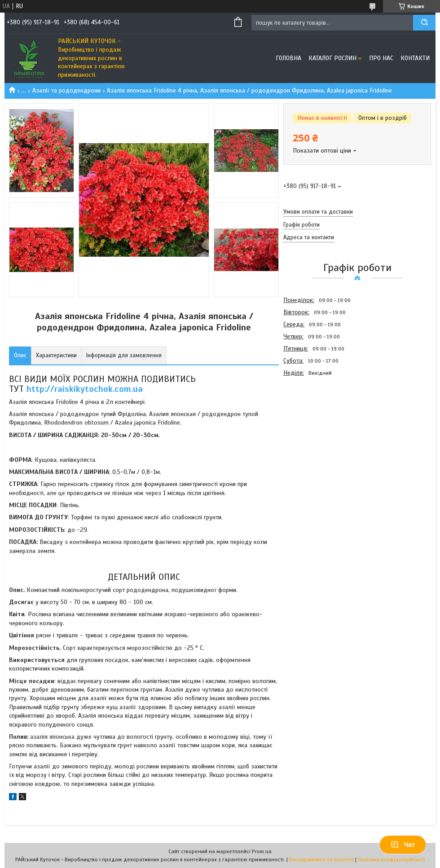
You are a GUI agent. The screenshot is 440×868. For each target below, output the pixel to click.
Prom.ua (262, 851)
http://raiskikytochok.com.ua (85, 389)
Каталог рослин (332, 58)
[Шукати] (424, 23)
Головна (288, 58)
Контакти (415, 58)
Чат (403, 845)
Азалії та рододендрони (66, 90)
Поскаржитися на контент (321, 859)
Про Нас (381, 58)
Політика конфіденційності (392, 859)
